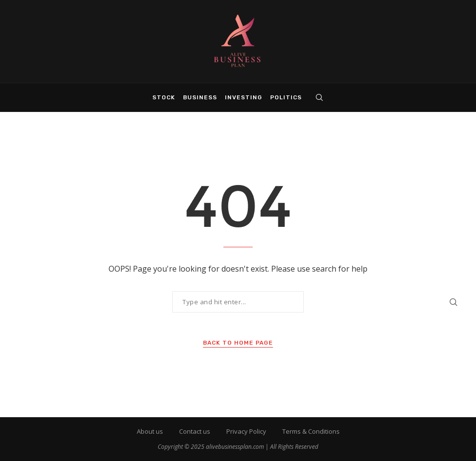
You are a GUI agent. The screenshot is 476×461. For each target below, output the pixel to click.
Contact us (195, 431)
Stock (164, 97)
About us (150, 431)
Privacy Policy (246, 431)
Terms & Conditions (311, 431)
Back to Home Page (238, 343)
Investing (244, 97)
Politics (286, 97)
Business (200, 97)
